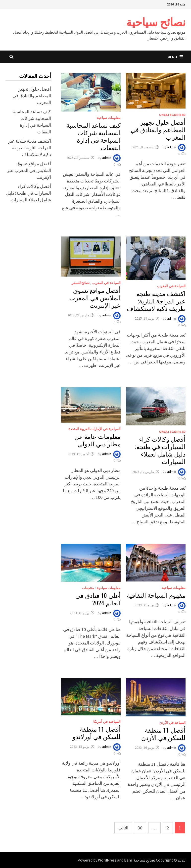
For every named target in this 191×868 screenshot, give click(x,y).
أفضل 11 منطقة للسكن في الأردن (163, 734)
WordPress (107, 860)
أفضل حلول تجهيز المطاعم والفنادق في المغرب (158, 130)
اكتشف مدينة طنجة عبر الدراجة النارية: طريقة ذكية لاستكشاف (156, 301)
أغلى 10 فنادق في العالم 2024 (98, 600)
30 (140, 828)
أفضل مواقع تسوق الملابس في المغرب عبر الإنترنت (95, 298)
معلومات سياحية (109, 118)
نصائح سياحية (156, 22)
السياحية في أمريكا (107, 722)
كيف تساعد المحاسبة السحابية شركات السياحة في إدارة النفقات (94, 137)
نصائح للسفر (81, 283)
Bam (128, 860)
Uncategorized (172, 115)
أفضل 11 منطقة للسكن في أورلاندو (97, 733)
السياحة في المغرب (171, 286)
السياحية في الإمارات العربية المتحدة (95, 429)
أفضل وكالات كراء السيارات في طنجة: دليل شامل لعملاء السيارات (160, 451)
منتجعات (88, 588)
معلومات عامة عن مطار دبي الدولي (97, 440)
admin (172, 147)
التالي (123, 828)
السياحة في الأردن (172, 723)
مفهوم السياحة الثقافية (156, 596)
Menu (175, 57)
